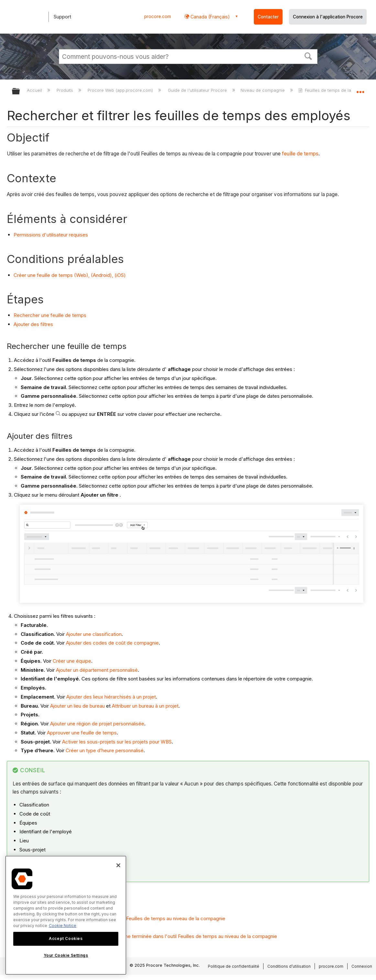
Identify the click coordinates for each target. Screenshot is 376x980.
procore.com (158, 16)
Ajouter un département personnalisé (97, 670)
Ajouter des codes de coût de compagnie (112, 643)
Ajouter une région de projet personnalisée (97, 724)
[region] (66, 915)
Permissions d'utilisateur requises (51, 235)
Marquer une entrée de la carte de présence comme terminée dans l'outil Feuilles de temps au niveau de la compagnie (145, 936)
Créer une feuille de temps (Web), (52, 275)
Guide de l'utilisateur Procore (198, 90)
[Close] (118, 865)
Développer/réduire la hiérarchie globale (20, 92)
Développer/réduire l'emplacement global (360, 89)
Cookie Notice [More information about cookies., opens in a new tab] (63, 926)
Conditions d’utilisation (289, 966)
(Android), (102, 275)
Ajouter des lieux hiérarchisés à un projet (111, 697)
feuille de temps (300, 154)
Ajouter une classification (94, 634)
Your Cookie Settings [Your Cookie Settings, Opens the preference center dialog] (66, 955)
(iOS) (120, 275)
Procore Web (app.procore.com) (121, 90)
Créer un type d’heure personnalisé (105, 750)
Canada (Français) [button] (209, 17)
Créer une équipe (72, 661)
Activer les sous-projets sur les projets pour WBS (117, 742)
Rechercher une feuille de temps (50, 315)
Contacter (268, 17)
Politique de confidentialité (234, 966)
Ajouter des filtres (33, 324)
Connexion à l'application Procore (328, 17)
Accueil (35, 90)
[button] (308, 56)
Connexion (362, 966)
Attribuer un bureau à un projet (145, 706)
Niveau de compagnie (263, 90)
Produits (65, 90)
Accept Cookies (66, 938)
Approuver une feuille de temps (82, 733)
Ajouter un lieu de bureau (77, 706)
